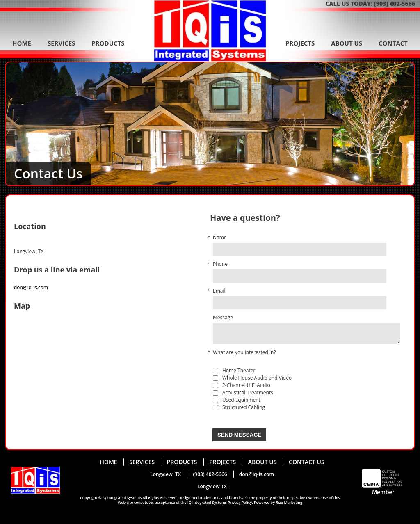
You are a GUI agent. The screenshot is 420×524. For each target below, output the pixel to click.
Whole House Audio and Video (257, 378)
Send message (239, 435)
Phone (220, 264)
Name (220, 238)
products (108, 43)
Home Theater (239, 371)
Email (219, 291)
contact (393, 43)
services (62, 43)
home (22, 43)
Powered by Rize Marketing (278, 502)
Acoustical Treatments (248, 393)
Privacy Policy (240, 502)
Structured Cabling (244, 407)
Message (223, 318)
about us (347, 43)
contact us (307, 462)
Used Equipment (241, 400)
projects (300, 43)
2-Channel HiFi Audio (246, 385)
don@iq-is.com (31, 287)
